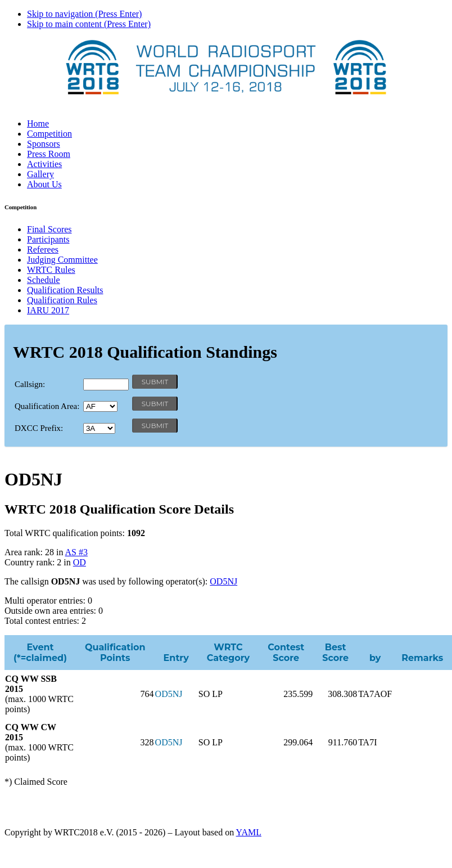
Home (38, 123)
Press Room (49, 154)
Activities (44, 164)
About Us (44, 184)
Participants (48, 239)
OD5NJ (223, 581)
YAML (249, 832)
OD (80, 562)
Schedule (44, 280)
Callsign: (30, 384)
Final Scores (49, 229)
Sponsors (44, 144)
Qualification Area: (47, 406)
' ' (100, 406)
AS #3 (76, 552)
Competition (49, 134)
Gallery (40, 174)
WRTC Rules (51, 270)
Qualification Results (65, 290)
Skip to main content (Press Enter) (89, 24)
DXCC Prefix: (39, 428)
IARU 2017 (48, 310)
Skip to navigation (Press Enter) (84, 14)
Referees (43, 249)
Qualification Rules (62, 300)
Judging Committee (62, 260)
